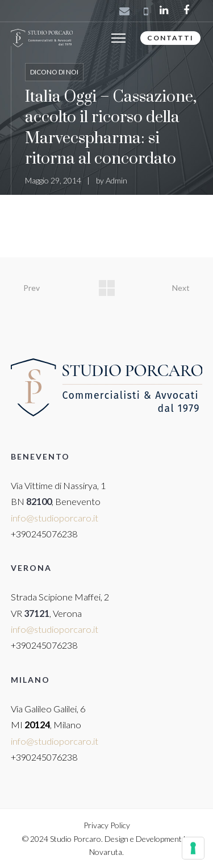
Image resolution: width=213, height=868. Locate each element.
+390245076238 (44, 534)
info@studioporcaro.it (55, 518)
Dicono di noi (54, 72)
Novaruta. (106, 852)
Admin (116, 180)
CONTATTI (170, 38)
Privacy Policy (107, 825)
